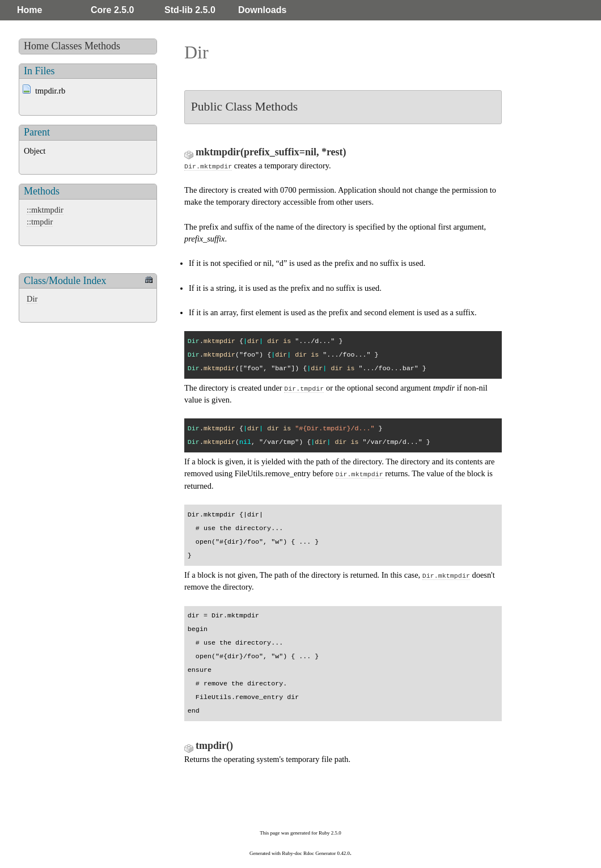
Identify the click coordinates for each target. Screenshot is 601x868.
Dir (32, 299)
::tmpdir (40, 222)
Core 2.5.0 (112, 10)
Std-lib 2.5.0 (190, 10)
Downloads (262, 10)
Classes (67, 46)
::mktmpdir (45, 210)
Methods (102, 46)
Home (29, 10)
